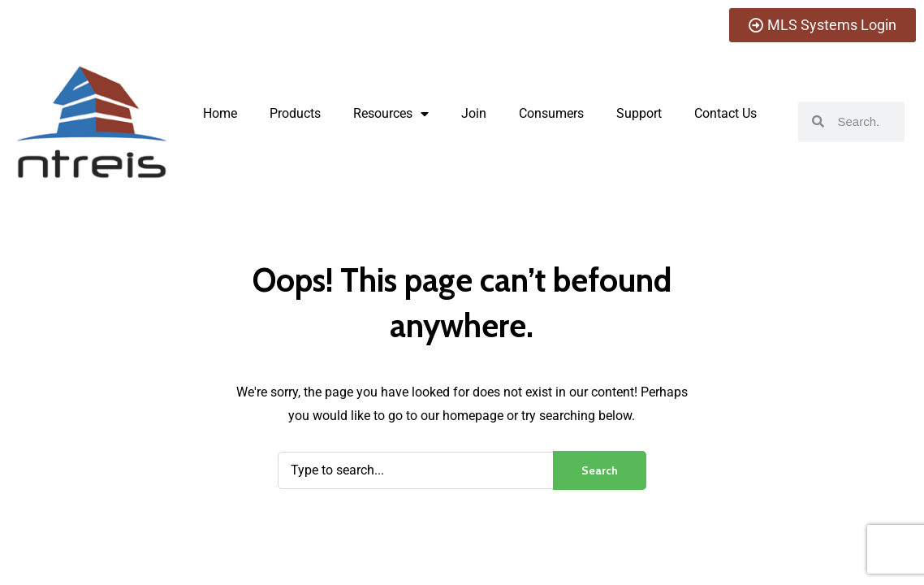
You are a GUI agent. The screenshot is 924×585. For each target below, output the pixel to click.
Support (639, 113)
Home (220, 113)
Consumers (551, 113)
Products (295, 113)
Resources (391, 114)
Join (474, 113)
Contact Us (725, 113)
